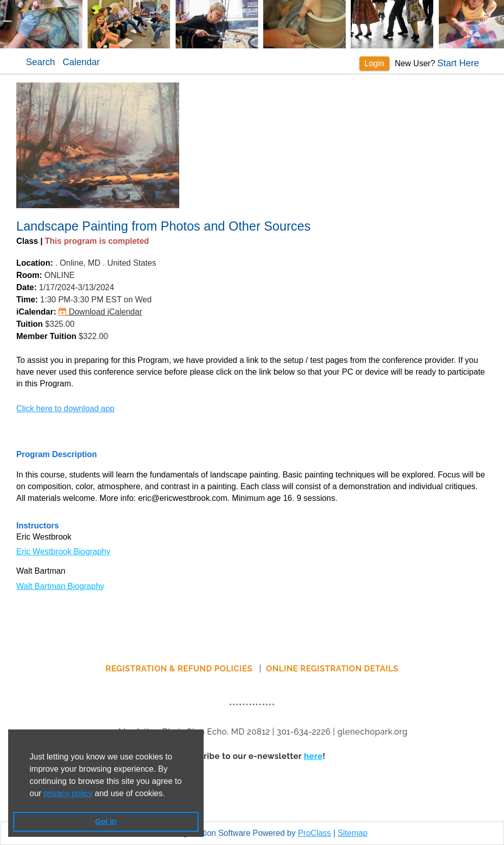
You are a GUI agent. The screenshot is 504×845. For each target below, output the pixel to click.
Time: (27, 300)
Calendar (81, 62)
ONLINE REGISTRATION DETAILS (332, 669)
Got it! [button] (106, 822)
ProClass (314, 833)
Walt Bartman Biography (60, 586)
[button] (169, 794)
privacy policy (68, 793)
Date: (26, 287)
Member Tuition (46, 336)
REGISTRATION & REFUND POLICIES (180, 669)
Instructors (38, 526)
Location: (35, 263)
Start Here (458, 63)
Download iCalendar (101, 312)
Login (374, 63)
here (313, 756)
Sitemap (353, 833)
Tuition (30, 324)
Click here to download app (65, 409)
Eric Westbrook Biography (63, 552)
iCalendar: (36, 312)
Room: (29, 275)
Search (40, 62)
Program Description (57, 454)
